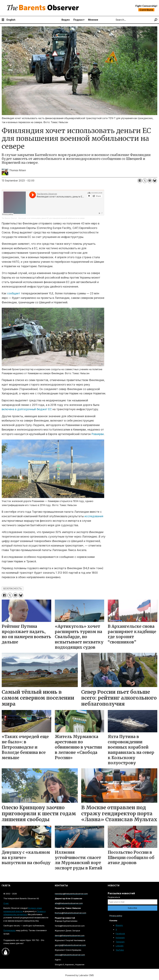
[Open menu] (3, 20)
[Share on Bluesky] (155, 181)
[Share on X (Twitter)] (145, 181)
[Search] (156, 20)
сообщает (14, 293)
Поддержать (9, 930)
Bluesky (119, 925)
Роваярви (98, 434)
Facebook (120, 934)
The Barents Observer (9, 218)
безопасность (13, 589)
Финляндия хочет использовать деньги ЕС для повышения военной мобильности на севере (51, 218)
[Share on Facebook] (140, 181)
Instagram (120, 938)
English (11, 20)
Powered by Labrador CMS (80, 975)
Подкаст (79, 20)
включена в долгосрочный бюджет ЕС (27, 409)
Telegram (120, 942)
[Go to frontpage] (44, 8)
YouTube (120, 950)
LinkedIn (120, 946)
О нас (6, 903)
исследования (94, 516)
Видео (66, 20)
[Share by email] (150, 181)
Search (113, 20)
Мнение (93, 20)
